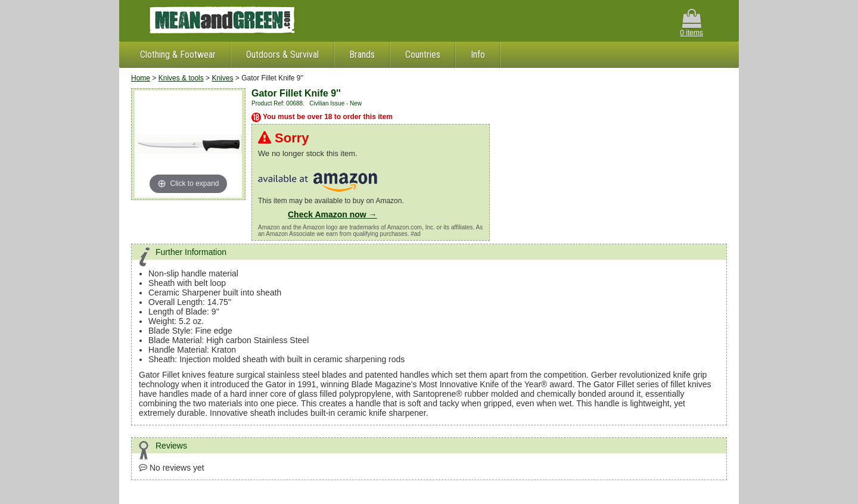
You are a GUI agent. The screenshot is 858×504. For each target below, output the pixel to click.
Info (478, 55)
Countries (423, 55)
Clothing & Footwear (178, 55)
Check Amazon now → (332, 214)
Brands (362, 55)
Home (141, 78)
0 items (691, 23)
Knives (222, 78)
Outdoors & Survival (282, 55)
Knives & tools (181, 78)
